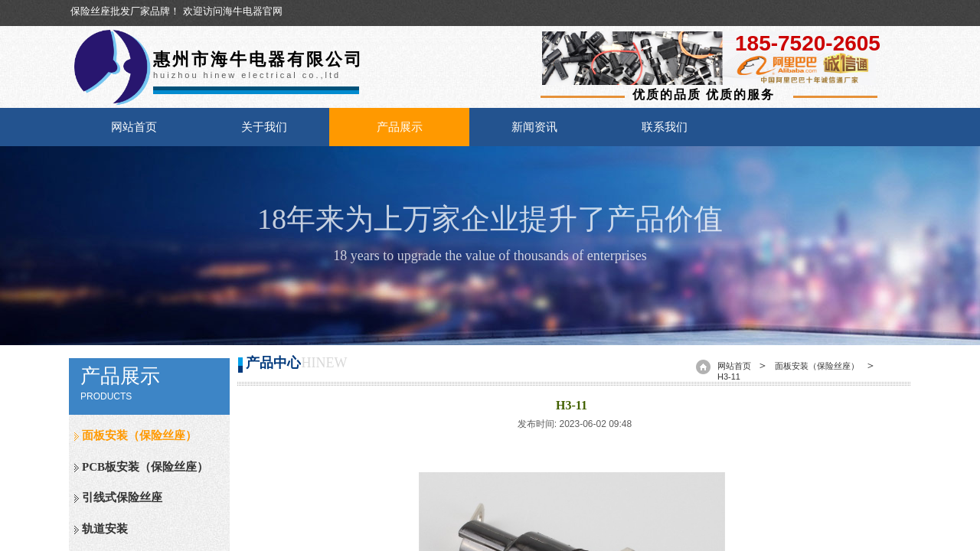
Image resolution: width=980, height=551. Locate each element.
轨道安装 (105, 529)
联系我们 (665, 127)
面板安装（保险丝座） (139, 435)
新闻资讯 (534, 127)
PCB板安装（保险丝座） (145, 467)
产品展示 (400, 127)
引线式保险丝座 (122, 497)
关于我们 (264, 127)
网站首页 (134, 127)
